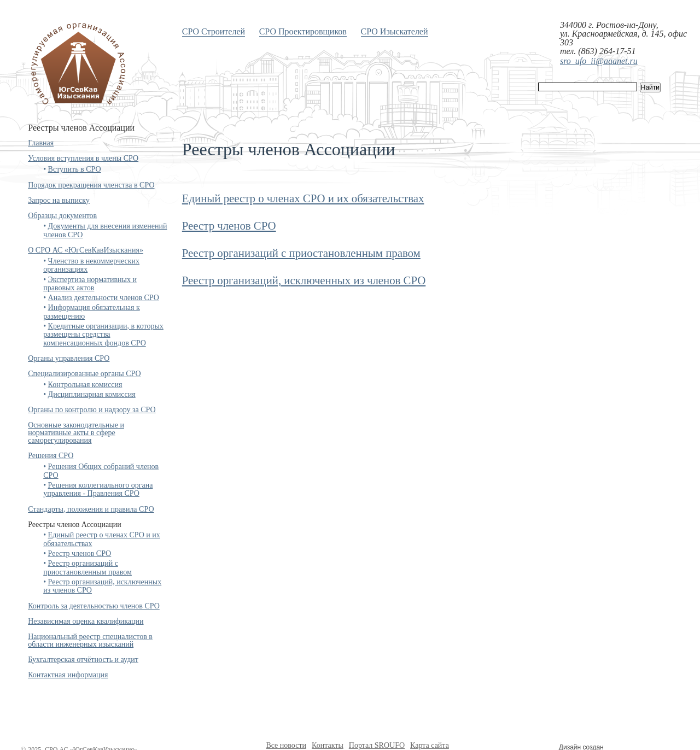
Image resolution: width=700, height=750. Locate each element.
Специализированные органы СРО (84, 374)
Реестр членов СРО (80, 553)
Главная (41, 143)
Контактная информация (68, 675)
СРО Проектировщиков (303, 31)
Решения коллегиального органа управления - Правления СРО (98, 489)
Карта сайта (430, 745)
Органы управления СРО (69, 358)
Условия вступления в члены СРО (83, 158)
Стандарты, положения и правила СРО (91, 509)
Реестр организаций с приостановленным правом (87, 567)
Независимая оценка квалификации (86, 621)
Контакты (328, 745)
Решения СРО (51, 456)
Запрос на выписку (59, 200)
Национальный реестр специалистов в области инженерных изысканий (90, 640)
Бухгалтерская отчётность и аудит (83, 660)
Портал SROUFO (377, 745)
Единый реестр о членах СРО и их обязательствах (303, 198)
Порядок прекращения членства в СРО (91, 185)
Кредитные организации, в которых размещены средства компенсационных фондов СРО (103, 335)
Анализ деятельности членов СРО (104, 298)
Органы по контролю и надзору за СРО (92, 410)
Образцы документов (62, 216)
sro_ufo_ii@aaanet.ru (599, 61)
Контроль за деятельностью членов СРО (94, 606)
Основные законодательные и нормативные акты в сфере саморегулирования (76, 433)
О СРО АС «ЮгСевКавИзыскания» (86, 250)
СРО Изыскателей (395, 31)
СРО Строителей (214, 31)
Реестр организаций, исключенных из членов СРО (304, 280)
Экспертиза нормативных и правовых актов (90, 284)
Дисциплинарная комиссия (92, 394)
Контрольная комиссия (85, 385)
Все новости (286, 745)
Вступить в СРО (75, 169)
